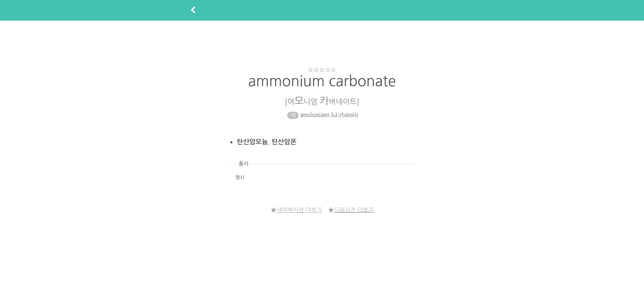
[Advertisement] (322, 44)
